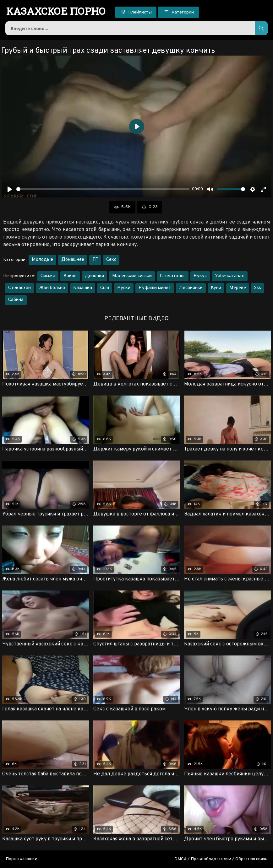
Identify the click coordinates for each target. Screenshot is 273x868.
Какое (70, 276)
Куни (216, 288)
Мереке (238, 288)
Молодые (42, 260)
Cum (105, 288)
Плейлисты (136, 12)
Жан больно (52, 288)
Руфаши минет (155, 288)
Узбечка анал (230, 276)
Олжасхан (19, 288)
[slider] (103, 189)
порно (56, 11)
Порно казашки (22, 859)
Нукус (200, 276)
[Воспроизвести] (10, 189)
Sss (258, 288)
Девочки (94, 276)
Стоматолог (173, 276)
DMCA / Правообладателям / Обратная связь (221, 859)
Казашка (83, 288)
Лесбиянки (191, 288)
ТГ (95, 260)
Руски (124, 288)
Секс (111, 260)
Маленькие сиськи (132, 276)
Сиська (48, 276)
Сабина (16, 300)
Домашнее (73, 260)
